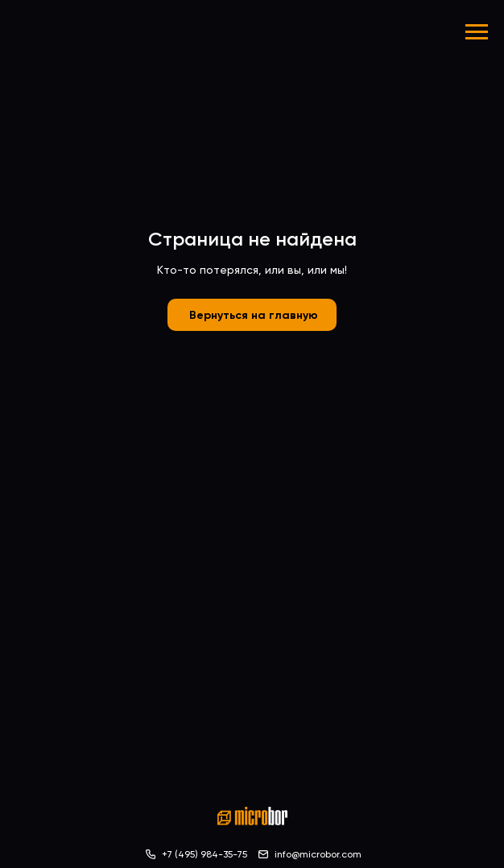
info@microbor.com (318, 854)
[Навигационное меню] (477, 32)
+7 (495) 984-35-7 (202, 854)
